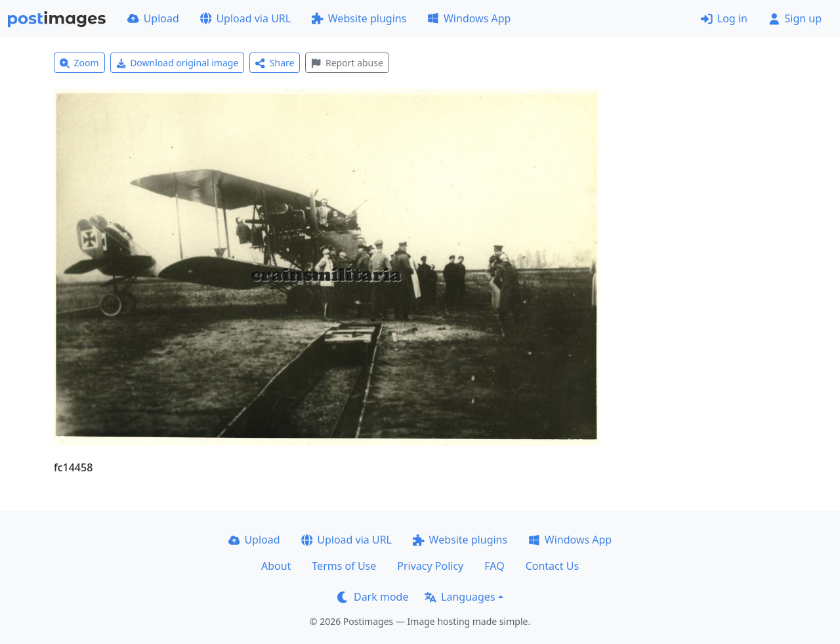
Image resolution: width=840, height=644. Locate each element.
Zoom (79, 63)
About (276, 566)
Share (275, 63)
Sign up (795, 18)
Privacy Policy (430, 566)
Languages (460, 597)
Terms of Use (344, 566)
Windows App (469, 18)
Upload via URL (245, 18)
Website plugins (359, 18)
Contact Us (552, 566)
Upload (153, 18)
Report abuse (347, 63)
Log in (724, 18)
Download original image (178, 63)
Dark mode (373, 597)
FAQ (494, 566)
